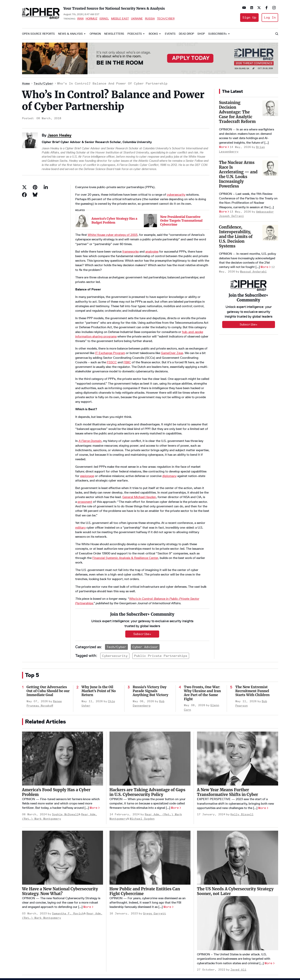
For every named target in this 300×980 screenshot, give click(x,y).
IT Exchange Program (110, 330)
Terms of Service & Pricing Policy (55, 960)
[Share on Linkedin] (46, 187)
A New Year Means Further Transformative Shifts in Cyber (228, 733)
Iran (80, 19)
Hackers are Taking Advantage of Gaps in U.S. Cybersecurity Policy (148, 733)
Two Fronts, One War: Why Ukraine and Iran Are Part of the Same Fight (202, 634)
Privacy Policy (29, 960)
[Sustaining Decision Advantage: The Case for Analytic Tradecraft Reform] (270, 108)
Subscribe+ (249, 324)
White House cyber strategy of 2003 (113, 211)
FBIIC (127, 339)
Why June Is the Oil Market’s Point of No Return (99, 632)
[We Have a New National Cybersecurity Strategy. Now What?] (63, 798)
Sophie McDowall (65, 755)
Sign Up (249, 17)
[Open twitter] (259, 8)
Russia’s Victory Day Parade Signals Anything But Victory (151, 632)
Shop (201, 34)
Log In (270, 17)
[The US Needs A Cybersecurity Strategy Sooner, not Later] (238, 798)
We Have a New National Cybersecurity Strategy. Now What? (60, 832)
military (80, 504)
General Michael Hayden (139, 474)
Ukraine (137, 19)
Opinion (95, 34)
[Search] (277, 34)
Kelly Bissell (242, 755)
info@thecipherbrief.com (239, 947)
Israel (104, 19)
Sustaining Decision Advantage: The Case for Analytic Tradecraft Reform (237, 112)
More (223, 147)
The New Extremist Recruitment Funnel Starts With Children (253, 632)
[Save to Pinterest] (35, 187)
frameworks (130, 228)
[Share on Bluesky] (35, 195)
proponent (85, 478)
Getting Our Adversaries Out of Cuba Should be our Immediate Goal (48, 632)
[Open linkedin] (252, 8)
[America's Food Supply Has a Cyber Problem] (63, 699)
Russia (150, 19)
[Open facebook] (267, 8)
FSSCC (112, 339)
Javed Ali (238, 911)
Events (170, 34)
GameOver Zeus (172, 330)
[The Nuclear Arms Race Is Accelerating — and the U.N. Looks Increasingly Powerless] (270, 168)
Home (26, 83)
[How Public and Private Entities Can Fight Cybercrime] (150, 798)
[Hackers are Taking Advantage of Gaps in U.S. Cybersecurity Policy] (150, 699)
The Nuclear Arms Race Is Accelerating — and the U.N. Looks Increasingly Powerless (238, 174)
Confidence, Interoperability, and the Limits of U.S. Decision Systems (236, 237)
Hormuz (91, 19)
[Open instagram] (274, 8)
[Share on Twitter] (24, 187)
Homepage (129, 931)
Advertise (128, 944)
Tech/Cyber (166, 19)
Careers (127, 950)
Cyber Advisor (145, 588)
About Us (128, 937)
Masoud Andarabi (253, 272)
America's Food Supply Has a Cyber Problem (56, 733)
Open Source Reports (38, 34)
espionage (87, 452)
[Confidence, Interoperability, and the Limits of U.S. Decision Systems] (270, 233)
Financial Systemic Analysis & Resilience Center (125, 534)
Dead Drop (186, 34)
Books (153, 34)
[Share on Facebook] (24, 195)
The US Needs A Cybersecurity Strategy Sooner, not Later (235, 832)
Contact (128, 957)
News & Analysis (70, 34)
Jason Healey (59, 135)
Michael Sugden (142, 760)
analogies (152, 228)
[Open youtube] (244, 8)
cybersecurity (176, 195)
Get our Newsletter (135, 963)
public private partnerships (161, 597)
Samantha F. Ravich (68, 854)
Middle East (120, 19)
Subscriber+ (218, 34)
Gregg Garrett (155, 854)
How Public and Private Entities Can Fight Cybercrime (145, 832)
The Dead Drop (168, 937)
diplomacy (169, 452)
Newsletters (114, 34)
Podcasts (135, 34)
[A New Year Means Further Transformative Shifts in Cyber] (238, 700)
